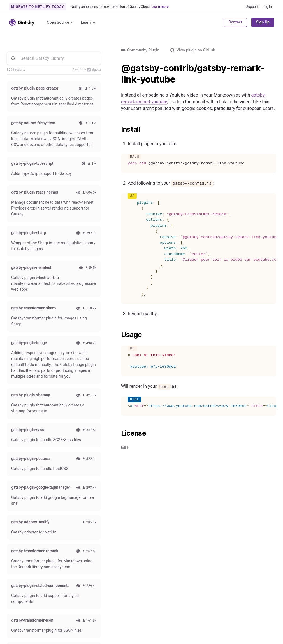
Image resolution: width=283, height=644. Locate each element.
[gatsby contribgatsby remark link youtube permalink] (118, 68)
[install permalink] (118, 130)
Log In (267, 7)
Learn (88, 23)
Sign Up (263, 22)
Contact (235, 22)
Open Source (61, 23)
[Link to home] (22, 22)
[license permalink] (118, 433)
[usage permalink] (118, 335)
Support (252, 7)
